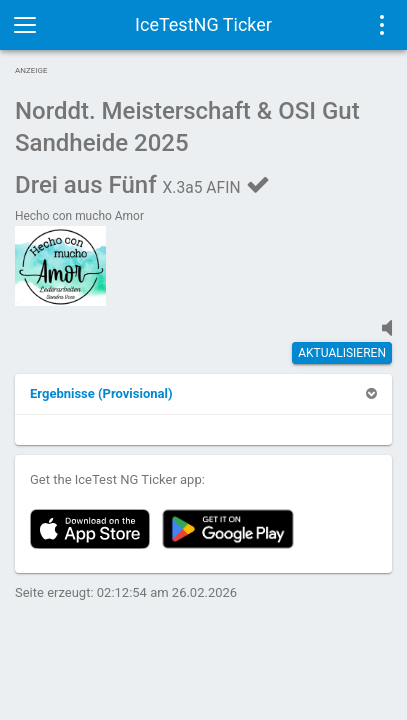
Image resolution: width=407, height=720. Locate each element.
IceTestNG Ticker (203, 24)
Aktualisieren (342, 353)
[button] (101, 393)
